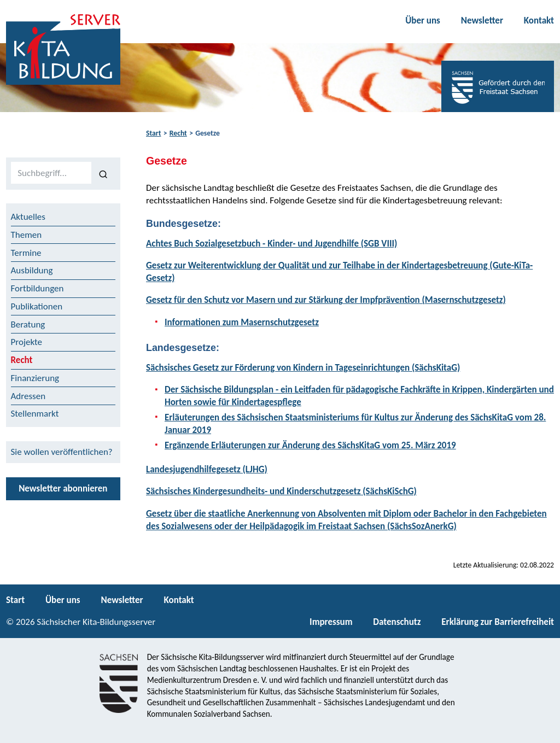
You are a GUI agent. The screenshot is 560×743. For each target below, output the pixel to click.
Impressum (331, 622)
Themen (27, 235)
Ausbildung (32, 270)
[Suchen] (104, 173)
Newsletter (482, 21)
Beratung (28, 324)
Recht (178, 133)
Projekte (27, 342)
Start (153, 133)
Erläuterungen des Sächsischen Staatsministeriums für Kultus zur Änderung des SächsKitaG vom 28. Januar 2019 (355, 424)
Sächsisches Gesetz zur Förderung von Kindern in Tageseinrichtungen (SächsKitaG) (303, 368)
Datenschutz (397, 622)
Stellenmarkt (35, 414)
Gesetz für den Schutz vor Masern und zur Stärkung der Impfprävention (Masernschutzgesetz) (326, 300)
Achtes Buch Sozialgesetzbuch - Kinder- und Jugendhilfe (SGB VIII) (272, 244)
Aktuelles (28, 217)
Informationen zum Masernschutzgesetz (242, 322)
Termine (26, 253)
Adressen (28, 396)
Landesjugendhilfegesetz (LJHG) (207, 469)
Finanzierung (35, 378)
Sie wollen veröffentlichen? (62, 452)
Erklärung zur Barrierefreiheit (498, 622)
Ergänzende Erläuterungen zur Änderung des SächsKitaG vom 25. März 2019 (310, 445)
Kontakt (539, 21)
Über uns (423, 21)
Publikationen (37, 306)
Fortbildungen (37, 288)
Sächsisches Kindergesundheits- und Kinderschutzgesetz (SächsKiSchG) (281, 491)
